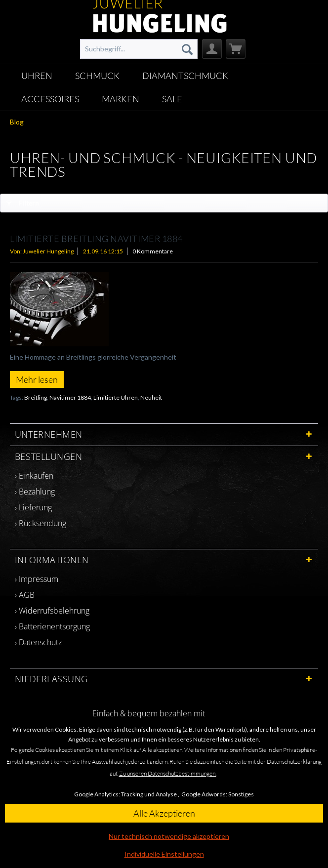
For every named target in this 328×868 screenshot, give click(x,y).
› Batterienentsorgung (52, 626)
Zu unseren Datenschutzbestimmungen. (168, 773)
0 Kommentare (153, 251)
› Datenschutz (38, 642)
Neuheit (151, 397)
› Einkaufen (34, 476)
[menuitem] (139, 49)
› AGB (25, 595)
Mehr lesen (37, 379)
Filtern (23, 201)
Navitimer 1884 (70, 397)
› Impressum (37, 579)
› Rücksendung (41, 523)
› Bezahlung (35, 492)
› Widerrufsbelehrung (52, 611)
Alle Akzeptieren (164, 813)
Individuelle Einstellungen (164, 854)
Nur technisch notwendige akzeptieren (169, 836)
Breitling (36, 397)
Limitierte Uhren (116, 397)
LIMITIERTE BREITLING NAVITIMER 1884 (96, 239)
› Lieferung (33, 507)
